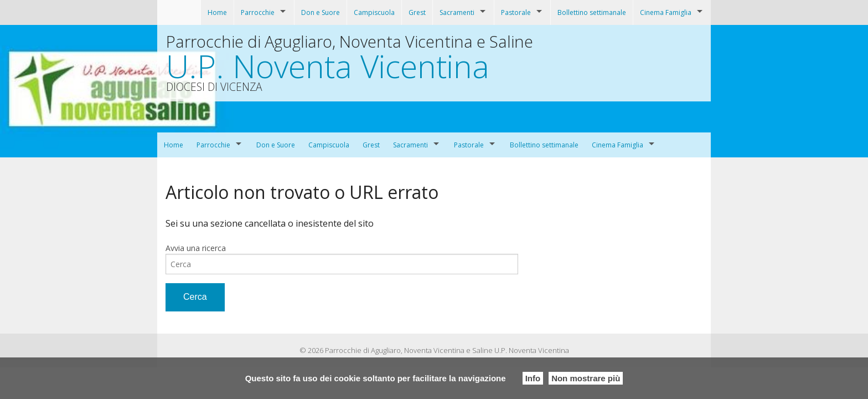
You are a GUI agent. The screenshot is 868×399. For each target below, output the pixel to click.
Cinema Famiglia (666, 12)
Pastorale (516, 12)
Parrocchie (258, 12)
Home (217, 12)
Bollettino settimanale (592, 12)
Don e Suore (321, 12)
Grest (417, 12)
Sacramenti (457, 12)
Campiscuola (374, 12)
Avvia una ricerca (196, 248)
